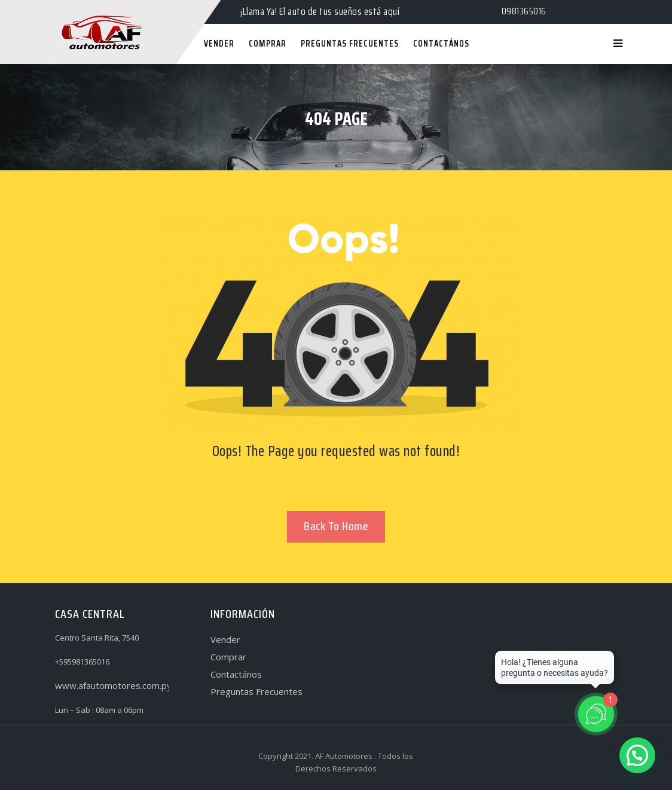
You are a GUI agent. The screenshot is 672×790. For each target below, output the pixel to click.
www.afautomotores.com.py (113, 685)
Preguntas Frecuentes (256, 691)
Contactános (236, 674)
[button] (637, 755)
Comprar (228, 657)
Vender (225, 639)
